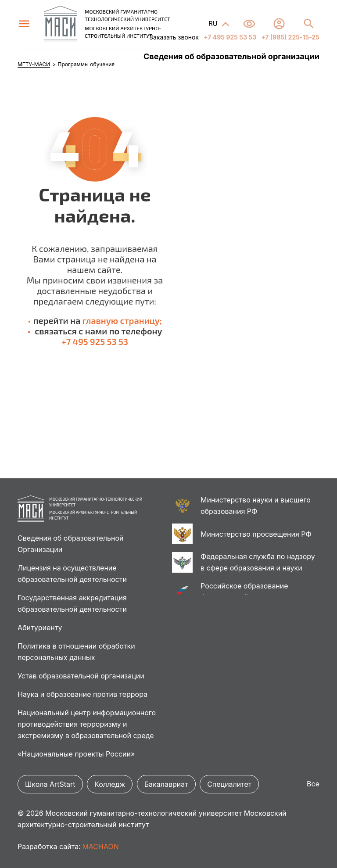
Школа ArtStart (50, 784)
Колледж (110, 784)
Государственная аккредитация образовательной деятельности (72, 603)
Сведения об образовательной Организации (70, 544)
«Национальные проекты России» (76, 754)
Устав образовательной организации (81, 676)
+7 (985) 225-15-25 (290, 37)
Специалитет (229, 784)
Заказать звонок (174, 37)
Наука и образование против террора (82, 694)
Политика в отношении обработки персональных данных (76, 652)
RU (214, 23)
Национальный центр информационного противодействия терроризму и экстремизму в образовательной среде (87, 724)
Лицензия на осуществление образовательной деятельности (72, 574)
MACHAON (100, 846)
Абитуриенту (40, 628)
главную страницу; (122, 320)
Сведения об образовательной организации (231, 57)
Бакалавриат (166, 784)
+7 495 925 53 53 (229, 37)
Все (313, 784)
